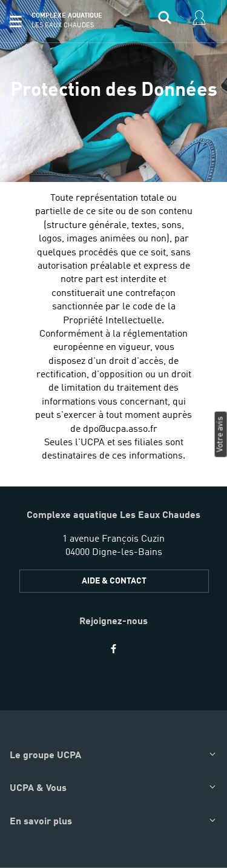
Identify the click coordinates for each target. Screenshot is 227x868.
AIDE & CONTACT (114, 581)
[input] (165, 21)
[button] (16, 21)
